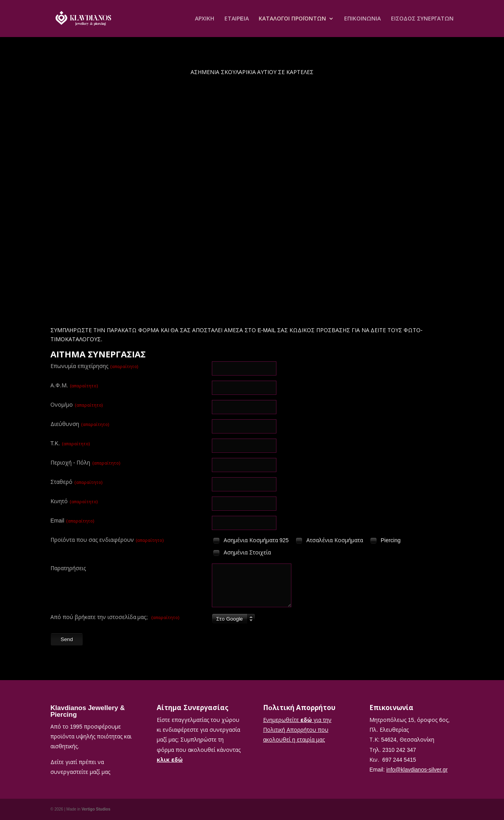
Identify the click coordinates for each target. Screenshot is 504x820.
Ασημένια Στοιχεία (241, 553)
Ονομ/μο (77, 404)
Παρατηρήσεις (68, 568)
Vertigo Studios (96, 809)
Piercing (385, 541)
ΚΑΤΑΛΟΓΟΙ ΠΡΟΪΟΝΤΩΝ (292, 19)
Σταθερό (76, 482)
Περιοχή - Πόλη (85, 462)
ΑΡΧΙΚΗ (205, 19)
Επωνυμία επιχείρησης (94, 366)
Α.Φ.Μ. (74, 385)
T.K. (70, 443)
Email (72, 520)
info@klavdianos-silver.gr (417, 769)
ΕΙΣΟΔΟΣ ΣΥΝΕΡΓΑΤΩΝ (422, 19)
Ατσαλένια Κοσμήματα (329, 541)
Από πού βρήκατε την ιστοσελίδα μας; (115, 617)
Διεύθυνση (80, 424)
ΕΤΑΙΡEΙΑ (236, 19)
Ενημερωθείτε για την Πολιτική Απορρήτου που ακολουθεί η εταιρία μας (297, 730)
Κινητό (74, 501)
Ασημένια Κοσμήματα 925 (250, 541)
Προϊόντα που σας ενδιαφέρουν (107, 540)
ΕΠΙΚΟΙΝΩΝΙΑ (362, 19)
